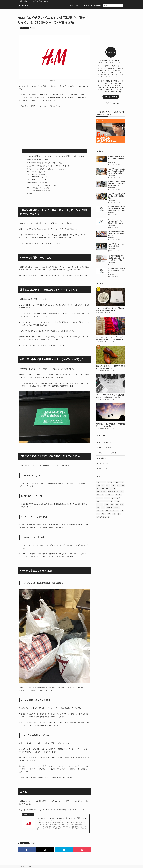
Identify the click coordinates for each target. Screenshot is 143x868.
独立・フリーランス (105, 443)
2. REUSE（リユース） (38, 174)
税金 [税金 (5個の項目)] (98, 514)
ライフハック (24, 28)
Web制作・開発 (103, 458)
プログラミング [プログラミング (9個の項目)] (108, 501)
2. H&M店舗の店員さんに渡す (40, 188)
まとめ (29, 194)
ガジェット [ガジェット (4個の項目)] (100, 495)
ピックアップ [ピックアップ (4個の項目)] (116, 498)
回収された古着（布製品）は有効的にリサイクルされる (47, 169)
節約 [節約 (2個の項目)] (109, 514)
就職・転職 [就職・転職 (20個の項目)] (100, 511)
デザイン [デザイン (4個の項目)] (100, 498)
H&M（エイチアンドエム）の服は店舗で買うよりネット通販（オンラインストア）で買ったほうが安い (61, 819)
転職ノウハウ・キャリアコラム (108, 453)
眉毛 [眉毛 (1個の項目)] (122, 511)
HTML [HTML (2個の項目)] (113, 485)
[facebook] (104, 103)
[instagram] (111, 103)
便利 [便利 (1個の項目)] (117, 504)
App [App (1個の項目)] (122, 482)
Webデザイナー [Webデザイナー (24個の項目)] (101, 492)
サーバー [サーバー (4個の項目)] (118, 495)
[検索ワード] (114, 6)
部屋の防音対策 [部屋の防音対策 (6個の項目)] (101, 517)
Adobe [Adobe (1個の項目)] (110, 482)
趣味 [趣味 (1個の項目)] (119, 514)
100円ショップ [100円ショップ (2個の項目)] (101, 482)
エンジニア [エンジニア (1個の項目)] (120, 492)
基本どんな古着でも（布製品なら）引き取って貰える (46, 163)
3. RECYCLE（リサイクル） (40, 177)
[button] (27, 850)
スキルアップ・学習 (105, 448)
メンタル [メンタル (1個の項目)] (117, 501)
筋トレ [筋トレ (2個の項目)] (104, 514)
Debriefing (24, 6)
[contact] (117, 103)
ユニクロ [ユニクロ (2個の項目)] (100, 504)
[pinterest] (114, 103)
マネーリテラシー (104, 463)
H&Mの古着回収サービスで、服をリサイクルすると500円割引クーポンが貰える (55, 156)
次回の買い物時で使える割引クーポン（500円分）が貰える (48, 166)
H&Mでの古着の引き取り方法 (37, 183)
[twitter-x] (107, 103)
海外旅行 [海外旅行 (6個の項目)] (116, 511)
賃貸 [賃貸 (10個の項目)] (114, 514)
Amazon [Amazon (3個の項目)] (116, 482)
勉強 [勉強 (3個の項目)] (103, 508)
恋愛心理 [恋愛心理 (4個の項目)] (108, 511)
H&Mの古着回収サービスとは (37, 159)
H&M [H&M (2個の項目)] (108, 485)
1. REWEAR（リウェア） (39, 172)
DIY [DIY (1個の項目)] (103, 485)
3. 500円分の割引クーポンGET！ (41, 190)
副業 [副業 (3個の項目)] (98, 508)
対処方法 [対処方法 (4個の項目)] (117, 508)
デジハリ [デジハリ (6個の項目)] (107, 498)
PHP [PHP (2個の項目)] (102, 489)
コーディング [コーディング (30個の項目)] (110, 495)
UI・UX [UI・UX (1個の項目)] (113, 489)
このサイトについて (111, 97)
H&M (33, 28)
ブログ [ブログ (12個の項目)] (99, 501)
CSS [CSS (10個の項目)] (98, 485)
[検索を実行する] (124, 6)
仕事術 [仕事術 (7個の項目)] (106, 504)
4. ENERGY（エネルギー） (39, 180)
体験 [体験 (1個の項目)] (112, 504)
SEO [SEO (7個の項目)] (107, 489)
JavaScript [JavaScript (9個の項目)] (121, 485)
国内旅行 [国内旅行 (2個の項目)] (109, 508)
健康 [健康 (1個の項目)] (122, 504)
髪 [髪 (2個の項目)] (109, 517)
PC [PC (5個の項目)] (98, 489)
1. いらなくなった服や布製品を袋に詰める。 (45, 185)
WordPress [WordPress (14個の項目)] (112, 492)
